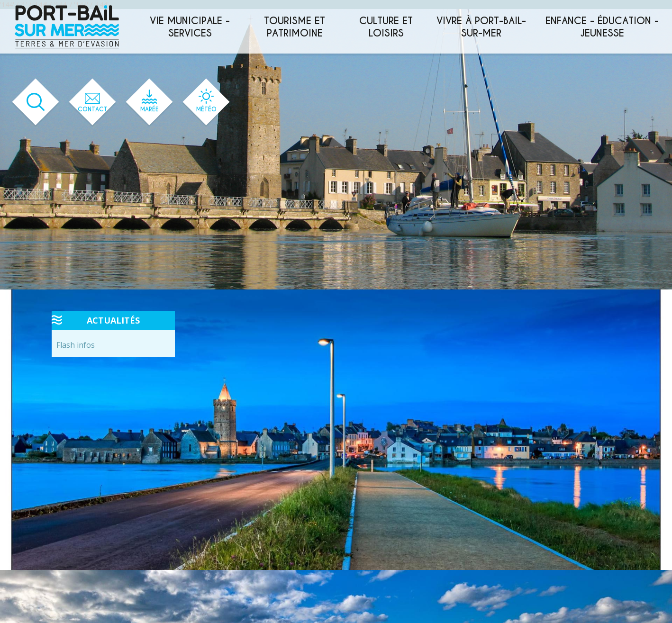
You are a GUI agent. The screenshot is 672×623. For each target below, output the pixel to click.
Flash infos (76, 345)
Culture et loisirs (386, 27)
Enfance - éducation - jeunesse (602, 27)
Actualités (113, 320)
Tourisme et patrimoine (295, 27)
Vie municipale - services (190, 27)
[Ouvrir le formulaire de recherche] (36, 102)
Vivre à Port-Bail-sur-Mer (481, 27)
